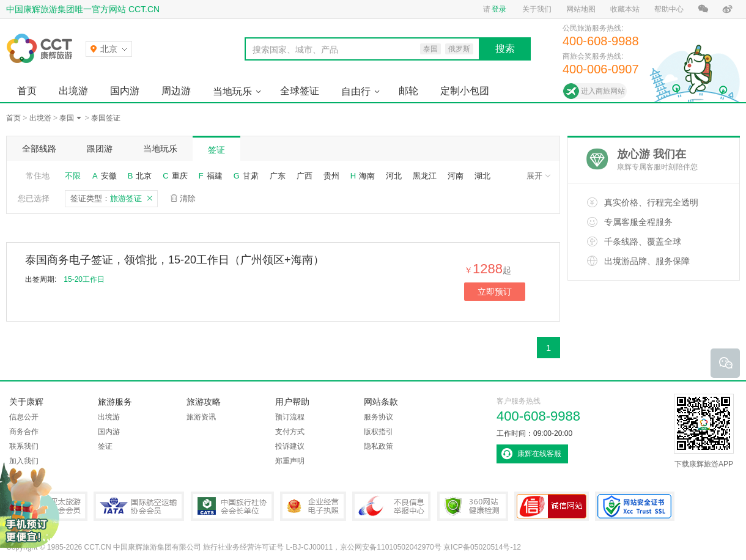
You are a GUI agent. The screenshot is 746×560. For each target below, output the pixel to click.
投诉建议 (290, 446)
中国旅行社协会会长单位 (232, 506)
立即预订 (495, 292)
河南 (456, 176)
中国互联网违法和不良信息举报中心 (391, 506)
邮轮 (408, 91)
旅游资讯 (201, 417)
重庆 (180, 176)
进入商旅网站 (603, 91)
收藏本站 (625, 9)
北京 (144, 176)
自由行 (356, 91)
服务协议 (379, 417)
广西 (305, 176)
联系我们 (24, 446)
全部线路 (39, 149)
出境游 (73, 91)
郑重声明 (290, 461)
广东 (278, 176)
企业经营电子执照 (313, 506)
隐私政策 (379, 446)
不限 (73, 176)
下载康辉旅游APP (704, 431)
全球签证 (300, 91)
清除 (188, 198)
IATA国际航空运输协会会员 (139, 506)
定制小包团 (465, 91)
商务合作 (24, 432)
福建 (215, 176)
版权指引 (379, 432)
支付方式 (290, 432)
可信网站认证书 (552, 506)
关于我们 (537, 9)
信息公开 (24, 417)
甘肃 (251, 176)
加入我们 (24, 461)
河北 (394, 176)
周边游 (176, 91)
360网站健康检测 (473, 506)
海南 (367, 176)
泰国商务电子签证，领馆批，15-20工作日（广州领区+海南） (175, 260)
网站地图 (581, 9)
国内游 (125, 91)
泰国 (67, 118)
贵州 (331, 176)
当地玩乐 (232, 91)
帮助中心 (669, 9)
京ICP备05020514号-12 (482, 547)
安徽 (109, 176)
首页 (27, 91)
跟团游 (100, 149)
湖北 (482, 176)
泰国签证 (106, 118)
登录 (499, 9)
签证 (216, 150)
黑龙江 (425, 176)
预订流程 (290, 417)
